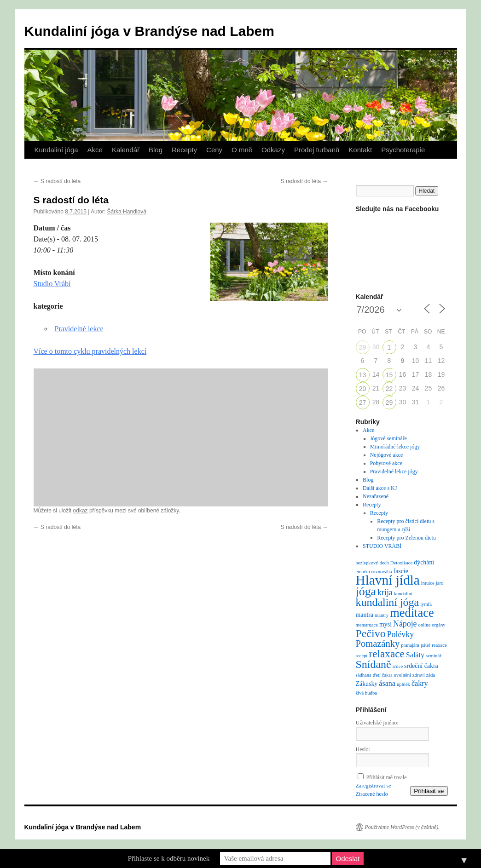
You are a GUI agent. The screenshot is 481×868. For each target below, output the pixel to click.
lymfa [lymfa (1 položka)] (426, 604)
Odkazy (273, 150)
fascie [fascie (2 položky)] (401, 571)
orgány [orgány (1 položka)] (438, 625)
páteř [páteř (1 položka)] (426, 645)
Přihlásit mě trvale (387, 777)
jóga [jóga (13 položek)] (366, 591)
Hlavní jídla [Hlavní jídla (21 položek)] (388, 580)
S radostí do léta (57, 181)
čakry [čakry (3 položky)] (420, 683)
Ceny (214, 150)
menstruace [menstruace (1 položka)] (367, 625)
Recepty (184, 150)
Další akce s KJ (380, 488)
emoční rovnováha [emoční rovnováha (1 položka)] (374, 572)
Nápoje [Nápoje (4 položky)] (405, 624)
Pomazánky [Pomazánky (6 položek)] (378, 644)
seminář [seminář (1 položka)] (434, 656)
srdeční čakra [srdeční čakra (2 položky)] (421, 666)
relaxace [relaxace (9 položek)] (387, 654)
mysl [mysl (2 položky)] (385, 624)
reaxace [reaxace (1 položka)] (439, 645)
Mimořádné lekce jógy (395, 447)
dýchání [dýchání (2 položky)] (424, 562)
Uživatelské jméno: (377, 723)
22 (389, 389)
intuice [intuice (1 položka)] (428, 583)
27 (363, 402)
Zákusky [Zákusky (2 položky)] (367, 684)
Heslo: (363, 749)
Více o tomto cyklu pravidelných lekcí (90, 351)
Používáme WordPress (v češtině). (403, 827)
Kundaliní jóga (56, 150)
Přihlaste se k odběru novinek (169, 858)
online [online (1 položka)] (425, 625)
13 (363, 375)
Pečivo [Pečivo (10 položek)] (371, 633)
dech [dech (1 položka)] (384, 563)
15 (389, 375)
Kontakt (360, 150)
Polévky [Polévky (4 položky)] (400, 634)
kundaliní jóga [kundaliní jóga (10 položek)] (388, 602)
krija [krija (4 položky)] (385, 592)
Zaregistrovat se (374, 786)
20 (363, 389)
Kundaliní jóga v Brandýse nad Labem (149, 31)
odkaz (81, 511)
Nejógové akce (387, 455)
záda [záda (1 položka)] (431, 675)
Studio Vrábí (52, 284)
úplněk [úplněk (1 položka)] (403, 684)
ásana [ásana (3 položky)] (387, 683)
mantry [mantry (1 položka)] (382, 615)
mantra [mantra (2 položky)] (365, 615)
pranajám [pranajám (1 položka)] (410, 645)
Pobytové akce (386, 463)
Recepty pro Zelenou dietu (406, 538)
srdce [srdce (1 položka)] (398, 666)
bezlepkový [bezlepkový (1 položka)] (367, 563)
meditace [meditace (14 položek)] (412, 613)
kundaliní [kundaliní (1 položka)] (403, 594)
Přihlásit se (429, 791)
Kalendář (126, 150)
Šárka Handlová (126, 212)
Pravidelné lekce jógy (394, 471)
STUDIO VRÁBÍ (382, 546)
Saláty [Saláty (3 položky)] (415, 655)
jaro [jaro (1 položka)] (440, 583)
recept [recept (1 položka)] (362, 656)
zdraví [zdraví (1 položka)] (419, 675)
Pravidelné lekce (79, 329)
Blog (156, 150)
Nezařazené (376, 496)
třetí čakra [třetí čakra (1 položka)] (383, 675)
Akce (95, 150)
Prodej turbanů (317, 150)
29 (363, 347)
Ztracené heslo (372, 794)
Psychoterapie (403, 150)
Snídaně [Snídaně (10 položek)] (374, 664)
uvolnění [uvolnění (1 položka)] (403, 675)
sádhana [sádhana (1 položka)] (364, 675)
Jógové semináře (388, 438)
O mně (242, 150)
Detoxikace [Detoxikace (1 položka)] (402, 563)
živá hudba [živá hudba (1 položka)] (366, 693)
